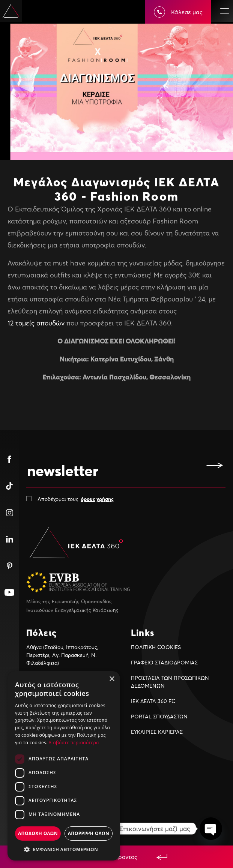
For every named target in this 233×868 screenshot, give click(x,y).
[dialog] (64, 766)
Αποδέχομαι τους (76, 499)
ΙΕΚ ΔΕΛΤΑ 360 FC (153, 701)
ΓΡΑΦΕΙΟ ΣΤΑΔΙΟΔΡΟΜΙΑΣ (164, 662)
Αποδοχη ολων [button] (38, 833)
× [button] (112, 679)
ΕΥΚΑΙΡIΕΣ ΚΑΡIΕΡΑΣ (157, 732)
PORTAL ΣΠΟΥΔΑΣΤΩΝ (159, 716)
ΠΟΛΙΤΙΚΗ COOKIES (156, 647)
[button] (64, 849)
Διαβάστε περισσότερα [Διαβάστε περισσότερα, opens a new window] (74, 743)
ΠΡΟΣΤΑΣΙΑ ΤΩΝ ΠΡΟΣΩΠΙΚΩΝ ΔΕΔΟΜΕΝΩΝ (170, 682)
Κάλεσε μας (178, 12)
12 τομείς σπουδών (36, 323)
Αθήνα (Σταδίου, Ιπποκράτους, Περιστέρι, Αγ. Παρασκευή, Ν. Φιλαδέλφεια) (62, 655)
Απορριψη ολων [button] (89, 833)
